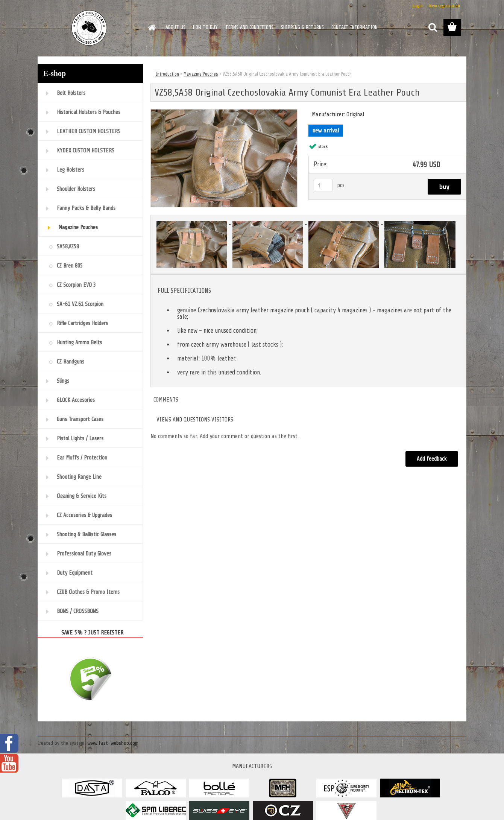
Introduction (167, 74)
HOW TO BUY (205, 27)
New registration (445, 6)
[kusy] (323, 185)
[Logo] (89, 28)
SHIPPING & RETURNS (302, 27)
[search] (433, 27)
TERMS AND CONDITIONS (249, 27)
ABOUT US (175, 27)
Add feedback (432, 459)
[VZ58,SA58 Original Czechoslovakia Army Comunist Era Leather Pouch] (224, 113)
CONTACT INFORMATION (354, 27)
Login (418, 6)
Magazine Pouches (201, 74)
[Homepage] (151, 27)
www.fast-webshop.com (113, 743)
